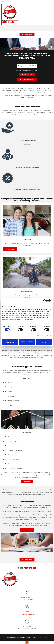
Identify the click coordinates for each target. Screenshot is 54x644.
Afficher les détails (43, 336)
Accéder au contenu (5, 1)
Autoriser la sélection (27, 342)
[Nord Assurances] (10, 20)
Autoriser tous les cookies (44, 342)
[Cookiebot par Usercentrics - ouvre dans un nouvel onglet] (45, 301)
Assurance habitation (27, 291)
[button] (27, 34)
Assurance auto (27, 240)
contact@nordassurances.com (27, 614)
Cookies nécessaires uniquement (10, 342)
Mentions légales (43, 637)
